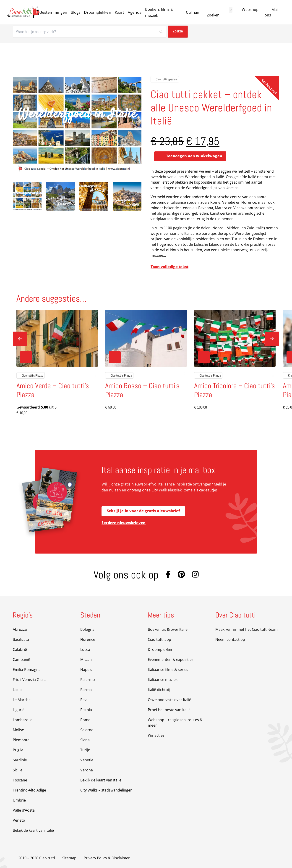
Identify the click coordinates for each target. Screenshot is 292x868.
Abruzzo (20, 629)
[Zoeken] (89, 32)
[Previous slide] (20, 339)
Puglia (18, 750)
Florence (88, 639)
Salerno (87, 730)
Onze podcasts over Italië (169, 700)
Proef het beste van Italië (169, 710)
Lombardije (23, 720)
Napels (86, 670)
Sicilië (18, 770)
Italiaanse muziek (163, 680)
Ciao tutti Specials (165, 79)
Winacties (156, 735)
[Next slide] (272, 339)
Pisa (84, 700)
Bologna (87, 629)
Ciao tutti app (159, 639)
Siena (85, 740)
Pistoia (86, 710)
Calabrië (20, 649)
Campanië (21, 660)
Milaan (86, 660)
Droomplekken (97, 12)
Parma (86, 690)
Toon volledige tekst (169, 267)
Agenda (135, 12)
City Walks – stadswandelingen (106, 790)
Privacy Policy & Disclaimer (107, 858)
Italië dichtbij (159, 690)
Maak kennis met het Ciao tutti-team (246, 629)
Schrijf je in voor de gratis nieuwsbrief (143, 511)
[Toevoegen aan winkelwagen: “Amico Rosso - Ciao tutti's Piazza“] (115, 357)
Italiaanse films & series (168, 670)
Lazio (17, 690)
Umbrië (19, 800)
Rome (85, 720)
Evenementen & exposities (171, 660)
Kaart (120, 12)
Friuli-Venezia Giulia (30, 680)
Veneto (19, 820)
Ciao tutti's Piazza (31, 376)
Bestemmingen (53, 12)
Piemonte (21, 740)
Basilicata (21, 639)
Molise (18, 730)
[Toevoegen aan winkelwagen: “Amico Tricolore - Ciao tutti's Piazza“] (204, 357)
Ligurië (19, 710)
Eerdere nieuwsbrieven (124, 523)
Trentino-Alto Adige (29, 790)
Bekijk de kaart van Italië (33, 830)
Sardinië (20, 760)
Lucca (85, 649)
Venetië (87, 760)
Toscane (20, 780)
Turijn (85, 750)
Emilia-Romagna (27, 670)
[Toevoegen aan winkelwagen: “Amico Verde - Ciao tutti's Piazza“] (26, 357)
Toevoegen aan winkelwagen (194, 156)
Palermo (88, 680)
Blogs (76, 12)
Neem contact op (230, 639)
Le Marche (22, 700)
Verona (87, 770)
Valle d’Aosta (24, 810)
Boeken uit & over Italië (168, 629)
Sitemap (69, 858)
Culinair (193, 12)
